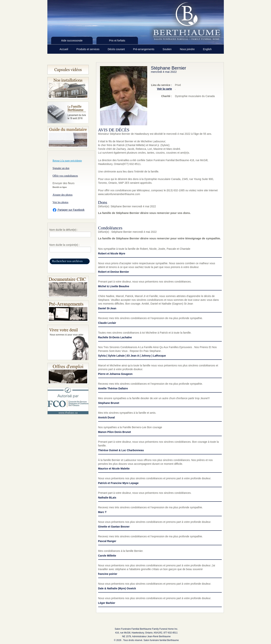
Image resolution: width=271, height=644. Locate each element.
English (207, 49)
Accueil (64, 49)
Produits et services (88, 49)
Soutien (167, 49)
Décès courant (117, 49)
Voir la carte (164, 89)
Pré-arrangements (144, 49)
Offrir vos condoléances (65, 176)
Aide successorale (72, 41)
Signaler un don (61, 168)
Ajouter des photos (63, 195)
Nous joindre (188, 49)
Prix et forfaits (117, 41)
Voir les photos (61, 202)
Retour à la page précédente (67, 161)
